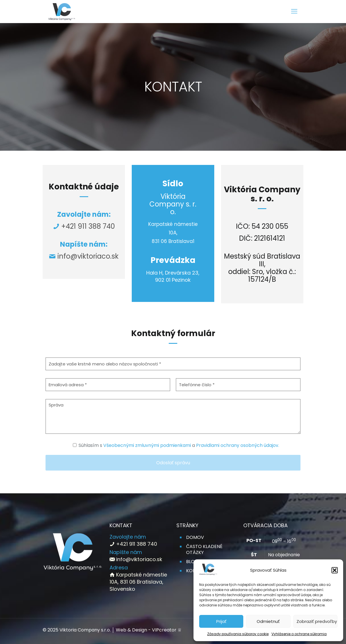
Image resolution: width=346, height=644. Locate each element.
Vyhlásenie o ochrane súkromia (299, 634)
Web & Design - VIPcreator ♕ (149, 630)
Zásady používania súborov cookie (238, 634)
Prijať (221, 621)
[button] (335, 570)
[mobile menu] (294, 11)
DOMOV (195, 537)
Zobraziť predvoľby (317, 621)
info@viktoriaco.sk (88, 256)
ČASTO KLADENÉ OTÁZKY (204, 549)
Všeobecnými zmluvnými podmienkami (147, 445)
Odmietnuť (268, 621)
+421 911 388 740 (87, 226)
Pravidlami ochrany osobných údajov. (238, 445)
